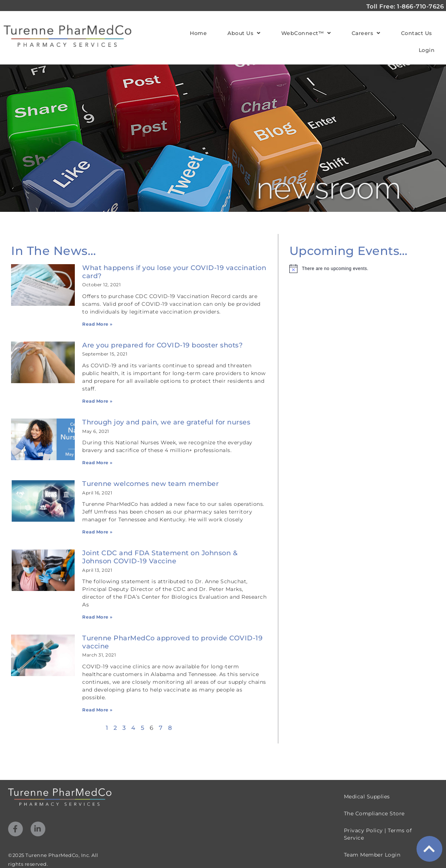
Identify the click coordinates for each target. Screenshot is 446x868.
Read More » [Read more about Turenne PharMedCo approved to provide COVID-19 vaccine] (97, 710)
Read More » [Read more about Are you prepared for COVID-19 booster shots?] (97, 401)
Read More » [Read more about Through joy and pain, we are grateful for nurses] (97, 463)
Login (427, 50)
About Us (244, 33)
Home (198, 33)
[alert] (361, 269)
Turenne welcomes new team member (150, 484)
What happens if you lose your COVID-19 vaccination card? (174, 272)
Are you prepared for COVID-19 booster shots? (162, 345)
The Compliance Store (374, 813)
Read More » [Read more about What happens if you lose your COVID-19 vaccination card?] (97, 324)
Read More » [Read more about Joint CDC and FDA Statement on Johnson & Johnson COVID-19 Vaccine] (97, 617)
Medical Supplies (367, 797)
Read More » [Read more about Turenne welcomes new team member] (97, 532)
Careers (366, 33)
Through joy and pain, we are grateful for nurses (166, 422)
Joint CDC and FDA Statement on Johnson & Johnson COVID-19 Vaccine (160, 557)
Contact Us (417, 33)
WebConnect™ (306, 33)
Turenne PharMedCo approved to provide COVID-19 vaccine (172, 642)
